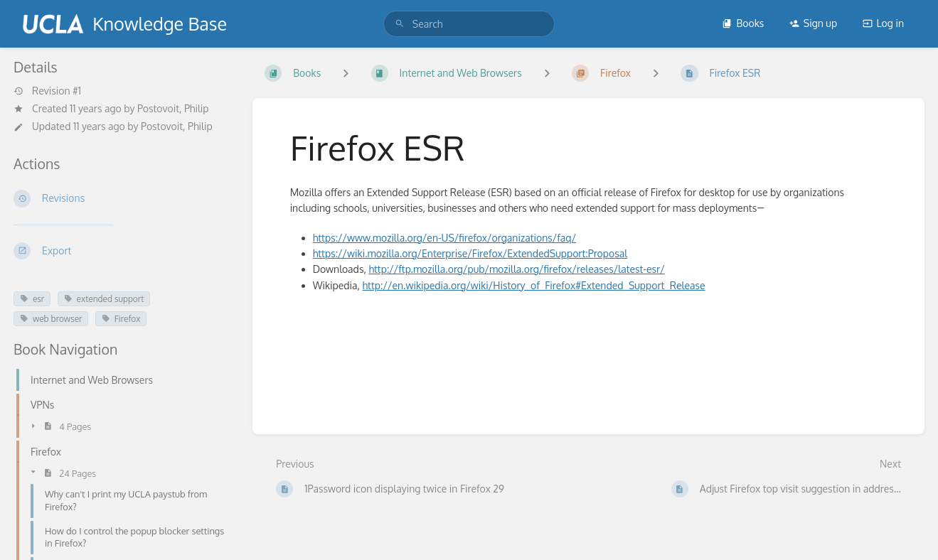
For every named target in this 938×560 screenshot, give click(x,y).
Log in (883, 23)
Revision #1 (47, 91)
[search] (469, 24)
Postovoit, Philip (173, 108)
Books (743, 23)
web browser (51, 319)
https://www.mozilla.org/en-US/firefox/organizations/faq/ (445, 238)
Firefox (121, 319)
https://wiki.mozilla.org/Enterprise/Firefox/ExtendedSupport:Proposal (470, 253)
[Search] (400, 24)
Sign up (813, 23)
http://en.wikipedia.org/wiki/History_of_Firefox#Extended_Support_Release (534, 285)
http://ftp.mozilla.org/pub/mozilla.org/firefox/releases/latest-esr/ (516, 269)
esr (32, 299)
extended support (104, 299)
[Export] (122, 251)
